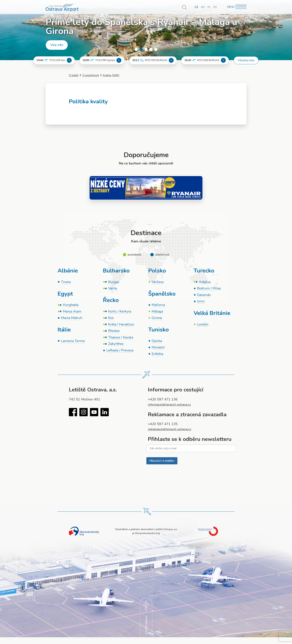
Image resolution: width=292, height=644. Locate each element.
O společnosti (91, 75)
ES (215, 7)
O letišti (74, 75)
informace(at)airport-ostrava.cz (171, 406)
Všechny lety (246, 60)
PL (209, 7)
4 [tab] (151, 49)
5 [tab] (156, 49)
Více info (57, 45)
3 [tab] (146, 49)
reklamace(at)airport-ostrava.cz (171, 431)
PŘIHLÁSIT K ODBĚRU (162, 463)
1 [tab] (136, 49)
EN (203, 7)
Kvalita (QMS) (111, 75)
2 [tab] (141, 49)
